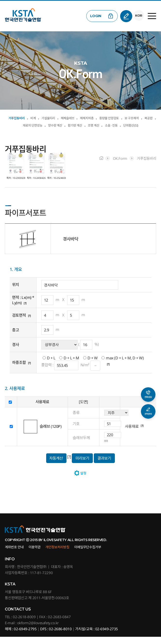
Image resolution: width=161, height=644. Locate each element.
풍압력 (47, 372)
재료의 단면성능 (76, 125)
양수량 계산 (106, 125)
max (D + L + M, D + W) (125, 365)
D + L (51, 365)
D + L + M (71, 365)
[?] (26, 310)
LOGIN (94, 16)
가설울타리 (59, 118)
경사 (15, 352)
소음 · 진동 (78, 132)
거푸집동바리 (19, 118)
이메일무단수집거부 (88, 554)
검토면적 (19, 322)
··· (95, 373)
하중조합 (19, 370)
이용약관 (35, 554)
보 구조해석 (29, 125)
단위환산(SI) (104, 132)
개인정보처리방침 (57, 554)
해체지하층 (110, 118)
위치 (15, 292)
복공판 (50, 125)
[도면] (83, 409)
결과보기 (104, 465)
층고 (15, 337)
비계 (40, 118)
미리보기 (82, 465)
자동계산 (56, 465)
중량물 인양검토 (139, 118)
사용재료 (132, 434)
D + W (93, 365)
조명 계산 (55, 132)
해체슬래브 (85, 118)
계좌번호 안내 (14, 554)
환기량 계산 (132, 125)
